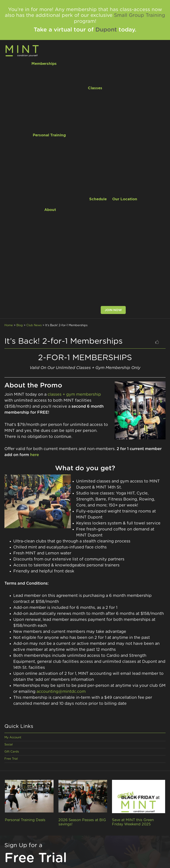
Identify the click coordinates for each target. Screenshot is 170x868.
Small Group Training (140, 15)
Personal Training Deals (25, 820)
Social (9, 745)
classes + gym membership (74, 395)
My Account (13, 738)
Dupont (106, 30)
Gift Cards (12, 752)
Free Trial (11, 759)
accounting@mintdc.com (61, 692)
